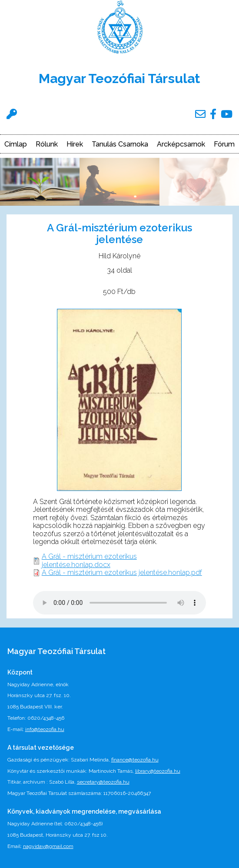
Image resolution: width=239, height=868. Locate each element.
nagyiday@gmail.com (48, 846)
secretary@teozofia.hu (103, 782)
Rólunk (47, 144)
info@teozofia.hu (45, 729)
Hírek (75, 144)
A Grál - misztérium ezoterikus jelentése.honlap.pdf (122, 573)
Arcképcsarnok (181, 144)
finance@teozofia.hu (135, 760)
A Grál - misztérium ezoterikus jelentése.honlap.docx (89, 560)
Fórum (224, 144)
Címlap (16, 144)
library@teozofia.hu (158, 771)
